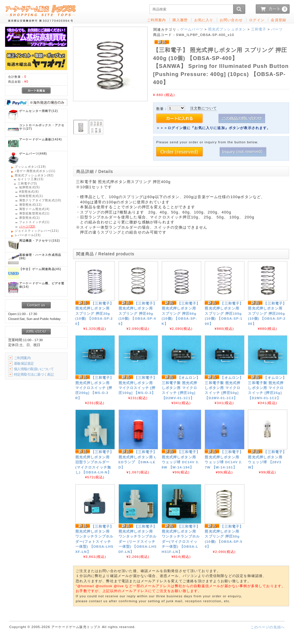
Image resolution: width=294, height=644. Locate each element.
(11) (35, 171)
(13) (31, 179)
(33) (27, 226)
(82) (34, 175)
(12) (39, 111)
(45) (40, 269)
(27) (42, 127)
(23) (28, 235)
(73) (27, 183)
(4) (34, 209)
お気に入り (204, 20)
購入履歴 (180, 20)
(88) (40, 257)
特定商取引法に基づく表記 (34, 374)
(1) (31, 196)
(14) (42, 285)
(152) (40, 241)
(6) (29, 192)
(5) (30, 187)
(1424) (40, 139)
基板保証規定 (24, 363)
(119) (30, 167)
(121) (37, 231)
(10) (40, 200)
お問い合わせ (231, 20)
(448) (33, 154)
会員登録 (278, 20)
